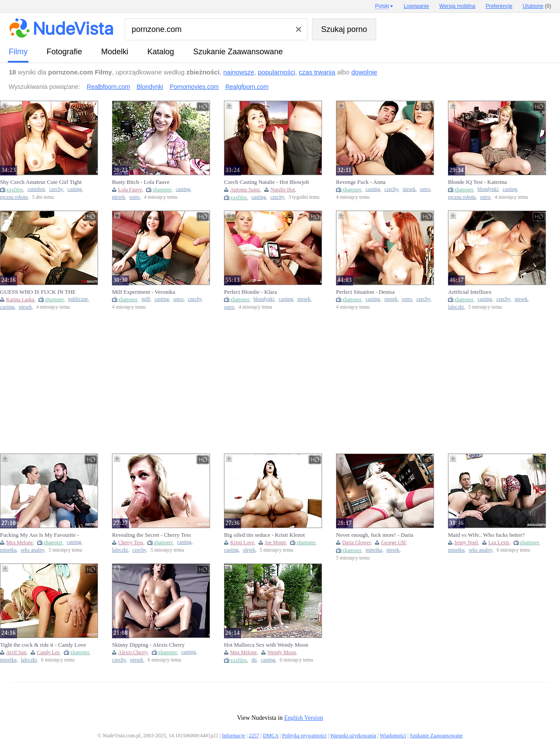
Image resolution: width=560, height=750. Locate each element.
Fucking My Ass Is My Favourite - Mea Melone (40, 535)
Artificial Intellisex (470, 292)
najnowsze (239, 72)
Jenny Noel (466, 542)
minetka (8, 550)
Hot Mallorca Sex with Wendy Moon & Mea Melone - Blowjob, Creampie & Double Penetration (266, 645)
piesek (119, 197)
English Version (303, 718)
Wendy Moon (282, 652)
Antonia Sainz (245, 190)
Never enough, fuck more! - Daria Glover (375, 535)
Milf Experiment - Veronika (144, 292)
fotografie (65, 52)
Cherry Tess (131, 542)
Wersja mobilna (457, 6)
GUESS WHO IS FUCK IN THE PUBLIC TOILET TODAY (38, 292)
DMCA (271, 736)
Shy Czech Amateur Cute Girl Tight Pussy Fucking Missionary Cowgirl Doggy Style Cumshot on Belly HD (41, 182)
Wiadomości (393, 736)
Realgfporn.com (247, 87)
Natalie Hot (283, 190)
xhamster (162, 190)
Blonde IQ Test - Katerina (478, 182)
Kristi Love (242, 542)
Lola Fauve (130, 190)
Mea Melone (19, 542)
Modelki (115, 52)
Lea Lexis (499, 542)
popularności (276, 72)
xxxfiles (15, 190)
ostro (135, 197)
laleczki (456, 307)
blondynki (488, 189)
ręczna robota (14, 197)
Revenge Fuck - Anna (361, 182)
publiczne (78, 299)
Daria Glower (356, 542)
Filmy (18, 52)
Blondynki (150, 87)
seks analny (33, 550)
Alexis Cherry (133, 652)
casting (75, 189)
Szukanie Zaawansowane (238, 52)
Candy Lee (48, 652)
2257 (254, 736)
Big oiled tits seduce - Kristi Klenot (264, 535)
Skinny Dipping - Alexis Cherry (148, 645)
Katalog (161, 52)
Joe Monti (275, 542)
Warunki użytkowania (353, 736)
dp (254, 660)
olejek (249, 550)
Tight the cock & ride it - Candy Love (43, 645)
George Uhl (393, 542)
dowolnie (364, 72)
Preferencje (499, 6)
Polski (382, 6)
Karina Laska (20, 299)
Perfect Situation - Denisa (365, 292)
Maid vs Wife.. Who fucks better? (486, 535)
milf (146, 299)
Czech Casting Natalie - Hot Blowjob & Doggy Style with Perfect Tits (267, 182)
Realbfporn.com (108, 87)
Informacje (233, 736)
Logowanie (416, 6)
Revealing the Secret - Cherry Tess (151, 535)
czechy (56, 189)
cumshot (36, 189)
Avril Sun (16, 652)
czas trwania (317, 72)
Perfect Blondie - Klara (250, 292)
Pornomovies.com (194, 87)
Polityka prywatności (304, 736)
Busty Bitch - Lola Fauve (141, 182)
